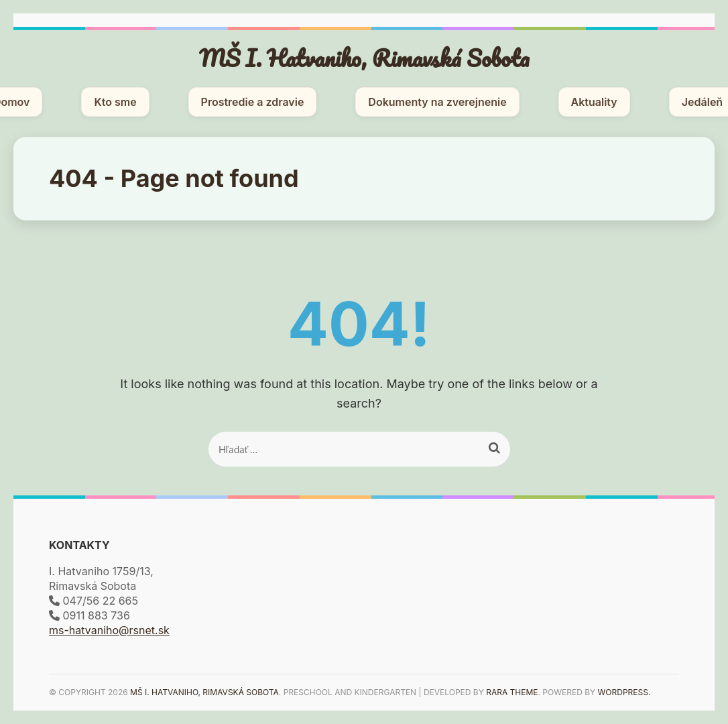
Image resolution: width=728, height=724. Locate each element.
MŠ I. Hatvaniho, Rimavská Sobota (364, 58)
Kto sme (115, 102)
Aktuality (594, 102)
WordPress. (624, 692)
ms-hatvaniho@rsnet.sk (109, 630)
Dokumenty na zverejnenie (437, 102)
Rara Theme (512, 692)
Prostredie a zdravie (253, 102)
